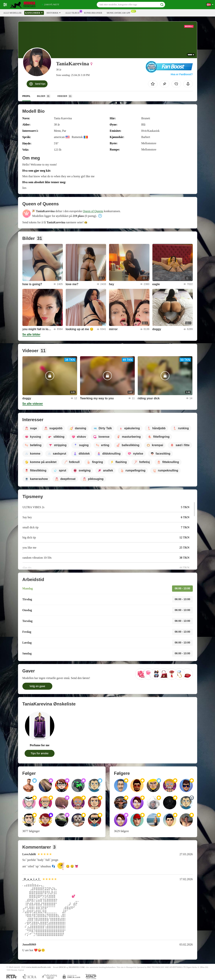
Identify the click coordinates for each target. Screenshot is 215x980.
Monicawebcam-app (119, 12)
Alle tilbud (73, 12)
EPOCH (62, 967)
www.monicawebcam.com (38, 967)
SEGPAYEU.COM (77, 967)
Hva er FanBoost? (182, 74)
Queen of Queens (93, 211)
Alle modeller (12, 13)
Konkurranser (93, 13)
